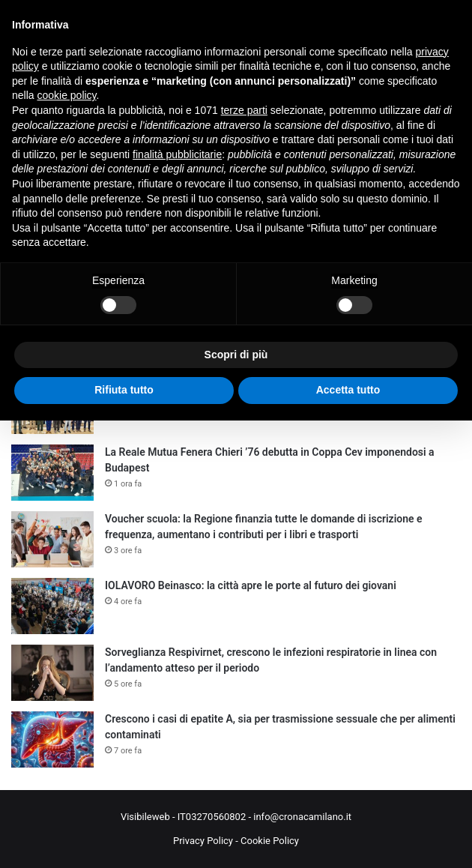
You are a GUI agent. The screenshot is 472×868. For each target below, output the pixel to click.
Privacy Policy (203, 841)
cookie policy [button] (66, 95)
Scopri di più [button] (236, 355)
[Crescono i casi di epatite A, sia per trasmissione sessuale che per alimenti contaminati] (52, 739)
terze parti (244, 110)
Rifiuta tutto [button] (124, 390)
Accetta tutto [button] (348, 390)
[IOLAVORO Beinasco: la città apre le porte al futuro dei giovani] (52, 606)
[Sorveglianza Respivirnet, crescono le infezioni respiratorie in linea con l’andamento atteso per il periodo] (52, 673)
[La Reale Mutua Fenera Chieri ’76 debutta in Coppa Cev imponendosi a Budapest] (52, 473)
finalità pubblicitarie (177, 154)
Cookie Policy (270, 841)
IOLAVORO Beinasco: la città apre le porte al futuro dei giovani (251, 585)
